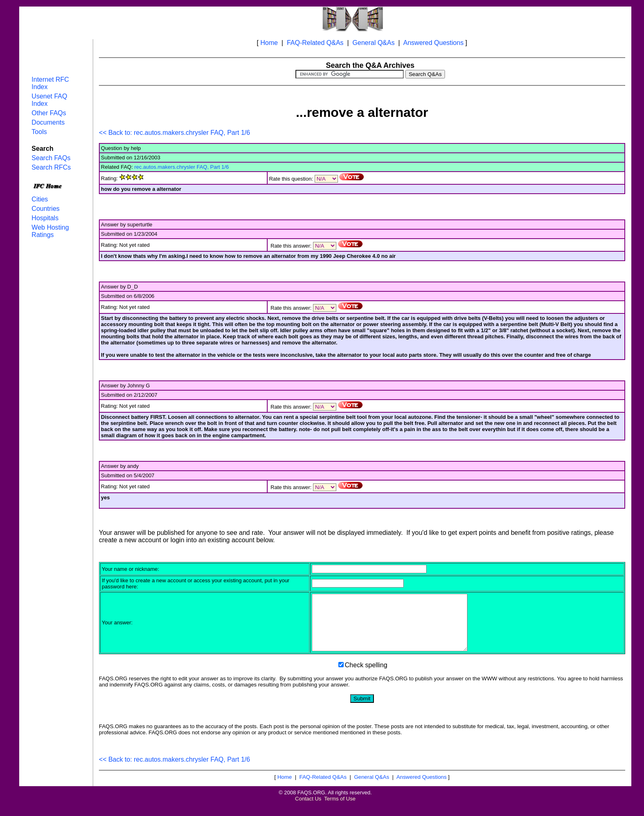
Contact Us (308, 810)
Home (269, 43)
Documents (48, 122)
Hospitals (45, 218)
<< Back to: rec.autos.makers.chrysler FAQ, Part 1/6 (174, 133)
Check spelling (366, 676)
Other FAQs (49, 113)
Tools (39, 132)
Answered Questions (434, 43)
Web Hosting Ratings (50, 231)
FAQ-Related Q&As (315, 43)
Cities (40, 199)
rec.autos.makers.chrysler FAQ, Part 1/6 (182, 167)
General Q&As (374, 43)
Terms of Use (340, 810)
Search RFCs (51, 167)
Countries (45, 209)
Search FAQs (51, 158)
